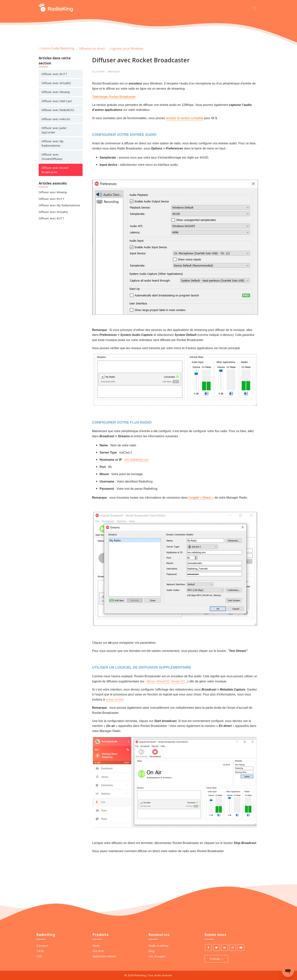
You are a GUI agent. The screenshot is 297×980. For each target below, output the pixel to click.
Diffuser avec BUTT (54, 74)
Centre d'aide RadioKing (57, 48)
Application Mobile (104, 956)
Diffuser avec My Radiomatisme (52, 143)
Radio (96, 946)
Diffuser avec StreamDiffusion (52, 157)
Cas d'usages (157, 956)
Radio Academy (159, 946)
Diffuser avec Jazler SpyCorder (54, 130)
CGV (39, 956)
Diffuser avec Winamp (56, 92)
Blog (151, 951)
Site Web (98, 951)
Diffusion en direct (92, 48)
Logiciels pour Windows (127, 48)
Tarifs (40, 951)
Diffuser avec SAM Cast (57, 101)
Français (216, 959)
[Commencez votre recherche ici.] (256, 8)
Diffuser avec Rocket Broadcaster (55, 170)
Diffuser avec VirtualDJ (56, 83)
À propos (42, 946)
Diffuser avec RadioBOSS (58, 110)
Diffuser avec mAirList (56, 119)
